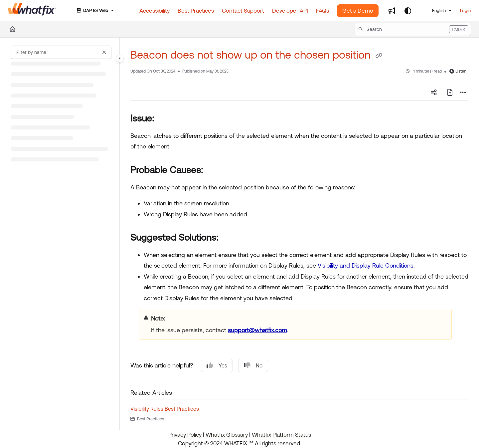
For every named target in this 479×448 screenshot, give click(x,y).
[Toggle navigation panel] (120, 59)
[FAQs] (322, 11)
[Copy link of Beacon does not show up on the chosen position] (379, 56)
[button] (413, 29)
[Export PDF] (450, 92)
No (253, 365)
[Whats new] (392, 11)
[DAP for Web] (95, 11)
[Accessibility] (155, 11)
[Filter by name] (61, 52)
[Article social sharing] (434, 92)
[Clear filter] (104, 52)
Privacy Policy (185, 435)
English (434, 10)
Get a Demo (358, 11)
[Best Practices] (196, 11)
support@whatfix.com (257, 330)
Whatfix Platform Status (281, 435)
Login (465, 10)
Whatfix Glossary (227, 435)
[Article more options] (463, 92)
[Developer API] (290, 11)
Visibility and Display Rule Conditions (366, 265)
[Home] (32, 11)
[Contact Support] (243, 11)
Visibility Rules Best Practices (165, 409)
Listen (458, 71)
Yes (217, 365)
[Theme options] (408, 11)
